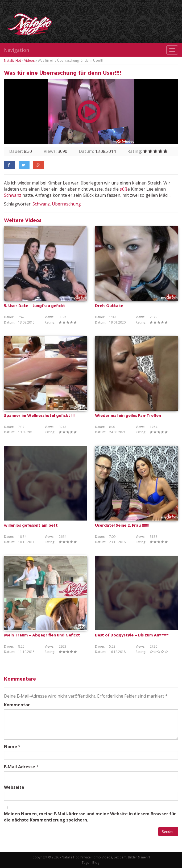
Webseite (14, 787)
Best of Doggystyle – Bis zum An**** (132, 635)
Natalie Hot (13, 60)
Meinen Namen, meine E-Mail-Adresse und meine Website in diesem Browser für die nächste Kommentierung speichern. (90, 817)
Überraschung (66, 204)
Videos (29, 60)
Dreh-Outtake (109, 306)
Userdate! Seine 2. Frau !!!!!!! (122, 526)
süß (124, 189)
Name (11, 747)
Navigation (16, 50)
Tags (85, 863)
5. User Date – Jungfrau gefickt (35, 306)
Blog (96, 863)
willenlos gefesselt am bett (31, 526)
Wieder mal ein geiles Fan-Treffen (128, 416)
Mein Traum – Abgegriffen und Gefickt (42, 635)
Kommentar (17, 705)
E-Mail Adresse (20, 767)
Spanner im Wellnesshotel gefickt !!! (39, 416)
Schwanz (13, 195)
